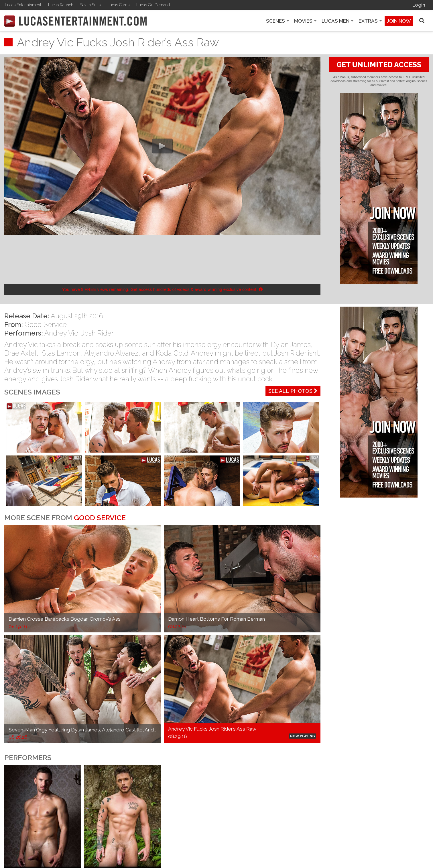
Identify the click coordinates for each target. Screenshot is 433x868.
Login (419, 5)
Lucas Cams (118, 5)
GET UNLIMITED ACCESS (379, 65)
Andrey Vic (61, 333)
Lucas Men (337, 21)
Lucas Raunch (61, 5)
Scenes (277, 21)
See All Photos (293, 391)
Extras (370, 21)
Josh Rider (98, 333)
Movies (305, 21)
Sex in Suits (90, 5)
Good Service (46, 324)
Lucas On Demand (153, 5)
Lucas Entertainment (23, 5)
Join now (399, 21)
